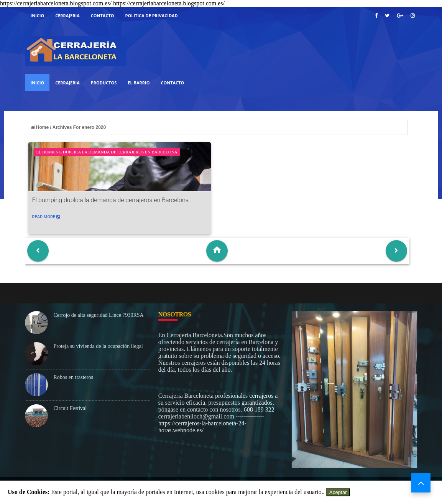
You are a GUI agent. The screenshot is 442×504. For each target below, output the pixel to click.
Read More (46, 217)
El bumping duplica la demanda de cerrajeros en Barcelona (107, 152)
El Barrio (139, 83)
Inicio (38, 16)
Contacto (103, 16)
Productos (104, 83)
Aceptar (338, 492)
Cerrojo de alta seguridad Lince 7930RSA (99, 315)
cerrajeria (67, 16)
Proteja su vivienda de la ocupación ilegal (98, 346)
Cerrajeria (67, 83)
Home (40, 127)
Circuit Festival (70, 408)
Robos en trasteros (73, 377)
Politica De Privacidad (152, 16)
